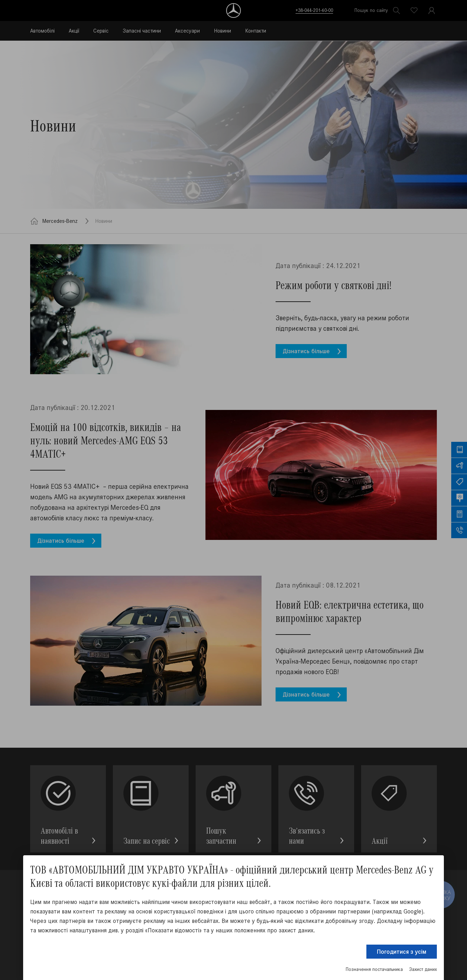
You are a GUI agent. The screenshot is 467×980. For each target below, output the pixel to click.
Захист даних (423, 969)
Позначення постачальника (374, 969)
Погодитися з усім (402, 952)
